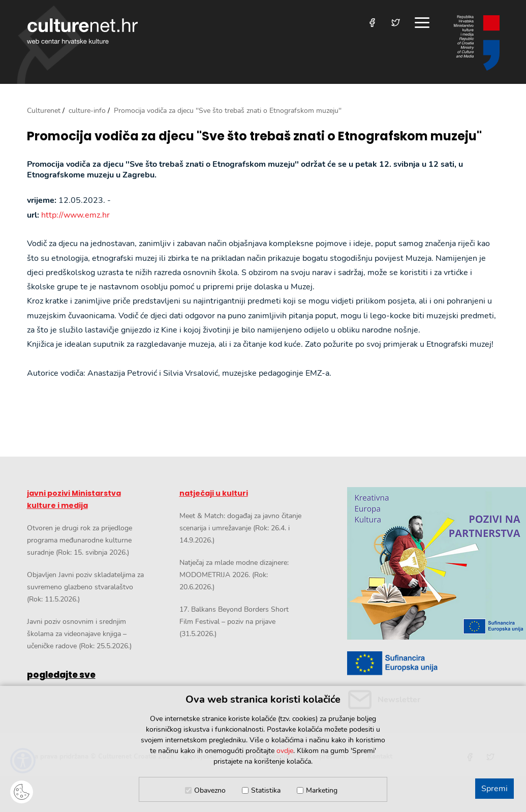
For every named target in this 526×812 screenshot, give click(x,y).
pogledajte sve (61, 675)
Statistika (266, 790)
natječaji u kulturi (214, 493)
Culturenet (44, 111)
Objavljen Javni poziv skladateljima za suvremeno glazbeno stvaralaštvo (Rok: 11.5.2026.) (85, 587)
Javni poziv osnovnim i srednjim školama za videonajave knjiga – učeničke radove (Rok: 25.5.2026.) (79, 634)
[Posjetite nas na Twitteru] (396, 23)
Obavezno (210, 790)
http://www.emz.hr (75, 215)
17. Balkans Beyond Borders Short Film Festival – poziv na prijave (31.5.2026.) (234, 622)
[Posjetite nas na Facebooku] (372, 23)
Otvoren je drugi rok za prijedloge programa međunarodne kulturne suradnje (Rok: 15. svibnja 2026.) (80, 540)
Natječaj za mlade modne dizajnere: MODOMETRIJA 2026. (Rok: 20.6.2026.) (234, 575)
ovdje (285, 751)
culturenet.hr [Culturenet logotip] (82, 31)
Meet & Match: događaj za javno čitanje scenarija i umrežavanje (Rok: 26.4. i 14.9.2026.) (240, 528)
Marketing (322, 790)
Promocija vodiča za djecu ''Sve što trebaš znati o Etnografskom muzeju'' (254, 137)
